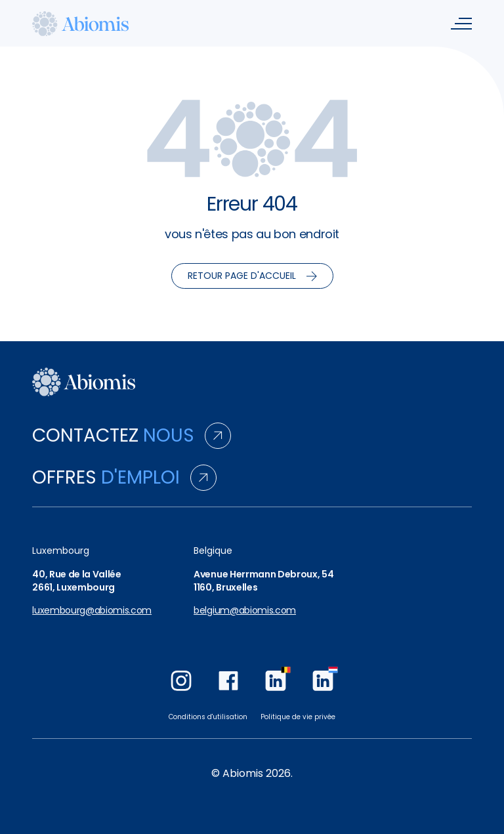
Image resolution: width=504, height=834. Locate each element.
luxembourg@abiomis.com (92, 611)
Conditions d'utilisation (208, 717)
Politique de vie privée (298, 717)
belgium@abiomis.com (245, 611)
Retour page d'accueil (252, 276)
